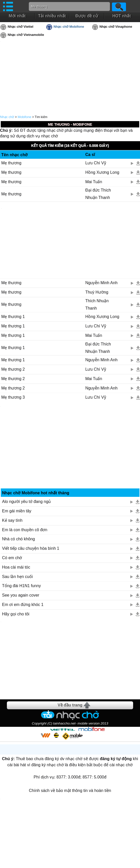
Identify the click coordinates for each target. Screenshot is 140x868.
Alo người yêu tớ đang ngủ (26, 502)
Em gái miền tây (17, 511)
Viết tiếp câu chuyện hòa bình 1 (31, 548)
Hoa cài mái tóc (16, 567)
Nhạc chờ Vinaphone (116, 27)
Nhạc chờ (7, 117)
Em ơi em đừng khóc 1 (23, 605)
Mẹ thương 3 (13, 397)
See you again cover (21, 595)
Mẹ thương (11, 163)
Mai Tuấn (94, 182)
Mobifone (24, 117)
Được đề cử (87, 16)
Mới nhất (17, 16)
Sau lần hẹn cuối (17, 577)
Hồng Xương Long (102, 172)
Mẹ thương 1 (13, 317)
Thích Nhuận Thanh (97, 305)
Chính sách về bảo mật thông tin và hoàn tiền (70, 791)
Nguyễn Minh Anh (101, 283)
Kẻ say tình (12, 520)
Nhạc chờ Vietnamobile (26, 35)
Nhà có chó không (18, 539)
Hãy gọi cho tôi (16, 614)
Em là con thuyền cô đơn (25, 530)
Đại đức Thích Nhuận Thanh (98, 194)
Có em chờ (12, 558)
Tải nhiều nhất (52, 16)
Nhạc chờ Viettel (21, 27)
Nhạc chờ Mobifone (69, 27)
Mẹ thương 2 (13, 369)
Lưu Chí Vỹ (96, 163)
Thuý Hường (97, 292)
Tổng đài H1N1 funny (21, 586)
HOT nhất (122, 16)
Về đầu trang (70, 705)
